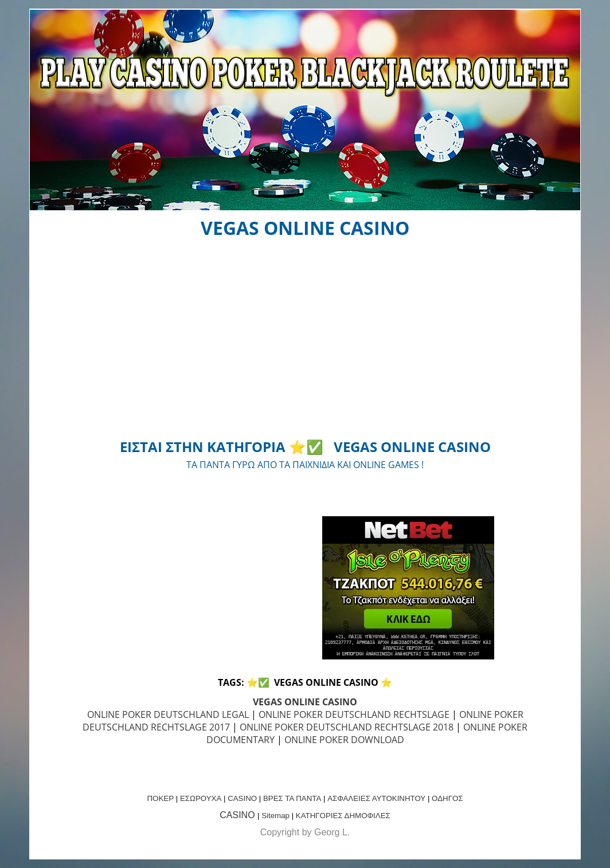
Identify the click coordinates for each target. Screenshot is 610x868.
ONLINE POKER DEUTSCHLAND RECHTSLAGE (354, 714)
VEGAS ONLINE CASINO (305, 702)
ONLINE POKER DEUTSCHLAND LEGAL (168, 714)
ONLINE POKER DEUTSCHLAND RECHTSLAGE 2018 (347, 727)
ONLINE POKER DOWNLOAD (344, 740)
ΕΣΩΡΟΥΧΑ (201, 798)
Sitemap (275, 816)
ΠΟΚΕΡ (160, 798)
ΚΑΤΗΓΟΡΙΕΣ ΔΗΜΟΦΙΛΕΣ (343, 816)
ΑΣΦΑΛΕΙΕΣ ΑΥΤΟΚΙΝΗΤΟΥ (376, 798)
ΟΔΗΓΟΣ (447, 798)
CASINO (242, 798)
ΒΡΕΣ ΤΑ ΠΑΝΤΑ (292, 798)
